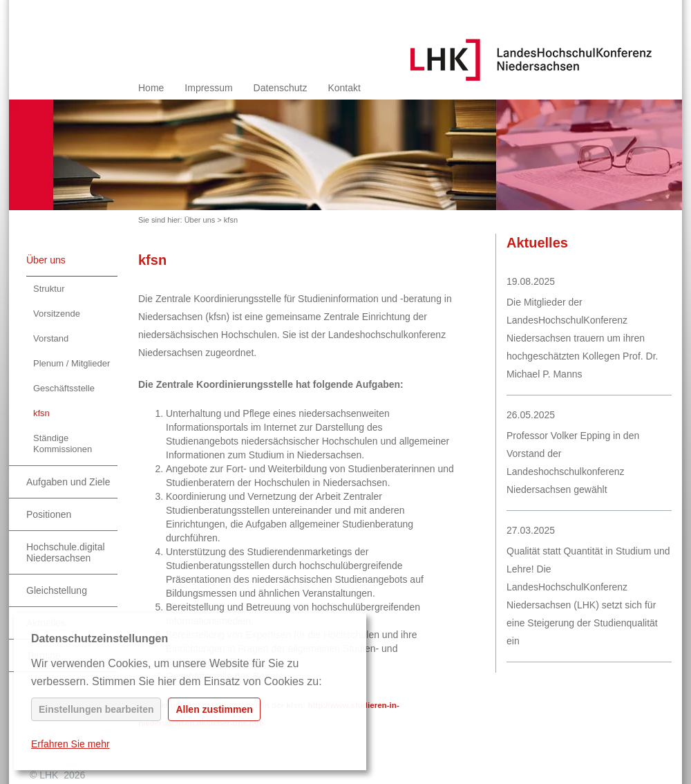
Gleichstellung (57, 590)
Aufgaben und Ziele (68, 482)
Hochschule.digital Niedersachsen (66, 552)
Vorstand (51, 338)
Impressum (208, 88)
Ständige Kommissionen (63, 444)
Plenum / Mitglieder (72, 363)
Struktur (49, 289)
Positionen (49, 514)
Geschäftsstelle (64, 388)
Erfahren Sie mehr (70, 744)
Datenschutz (281, 88)
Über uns (200, 220)
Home (151, 88)
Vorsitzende (57, 314)
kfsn (231, 220)
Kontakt (344, 88)
